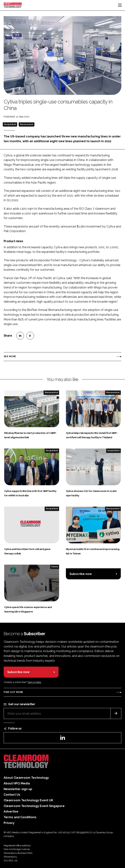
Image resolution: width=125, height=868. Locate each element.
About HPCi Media (17, 783)
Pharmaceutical (27, 124)
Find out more (13, 692)
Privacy (9, 823)
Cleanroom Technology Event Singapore (34, 806)
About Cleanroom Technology (26, 778)
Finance (55, 567)
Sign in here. (35, 682)
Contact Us (12, 795)
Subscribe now (81, 574)
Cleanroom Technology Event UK (28, 800)
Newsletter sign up (18, 789)
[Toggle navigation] (120, 5)
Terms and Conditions (20, 817)
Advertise (11, 811)
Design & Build (10, 124)
